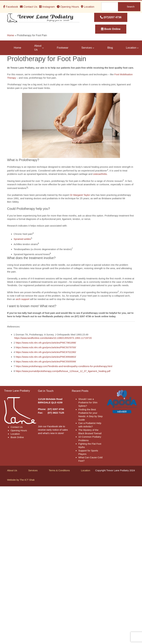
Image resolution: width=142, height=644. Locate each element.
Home (11, 35)
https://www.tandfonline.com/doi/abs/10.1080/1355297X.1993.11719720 (53, 338)
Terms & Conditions (59, 470)
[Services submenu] (93, 48)
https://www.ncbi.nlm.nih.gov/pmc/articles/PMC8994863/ (46, 357)
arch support (23, 299)
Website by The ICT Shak (21, 480)
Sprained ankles (22, 239)
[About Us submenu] (43, 48)
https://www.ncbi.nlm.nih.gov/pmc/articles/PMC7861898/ (46, 343)
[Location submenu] (138, 48)
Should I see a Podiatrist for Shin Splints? (88, 402)
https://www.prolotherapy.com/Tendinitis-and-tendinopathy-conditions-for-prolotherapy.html (64, 366)
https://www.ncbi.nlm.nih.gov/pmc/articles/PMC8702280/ (46, 352)
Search (131, 7)
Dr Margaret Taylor (80, 195)
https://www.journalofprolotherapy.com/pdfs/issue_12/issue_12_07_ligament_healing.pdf (63, 371)
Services (33, 470)
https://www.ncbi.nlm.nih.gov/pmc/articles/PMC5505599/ (46, 361)
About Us (12, 470)
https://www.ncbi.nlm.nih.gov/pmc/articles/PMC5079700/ (46, 347)
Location (86, 470)
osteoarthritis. (100, 174)
